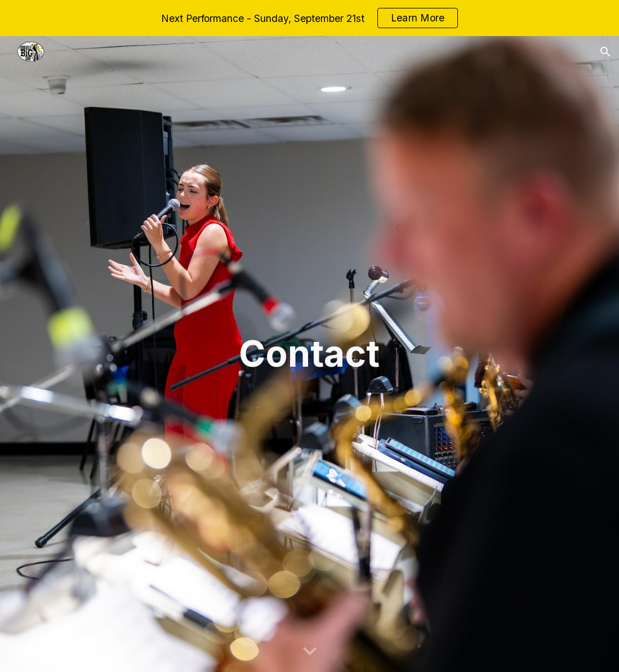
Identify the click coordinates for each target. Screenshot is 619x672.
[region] (309, 18)
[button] (605, 52)
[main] (310, 354)
